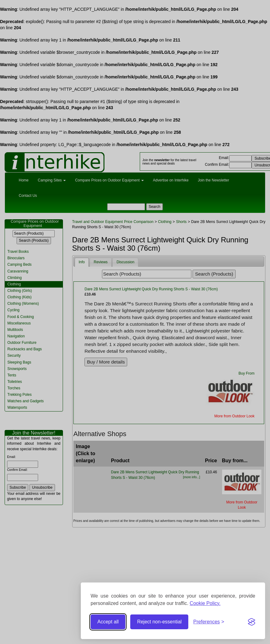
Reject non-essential (159, 622)
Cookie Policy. (205, 603)
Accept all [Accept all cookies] (108, 622)
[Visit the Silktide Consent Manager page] (252, 622)
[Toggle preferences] (209, 622)
